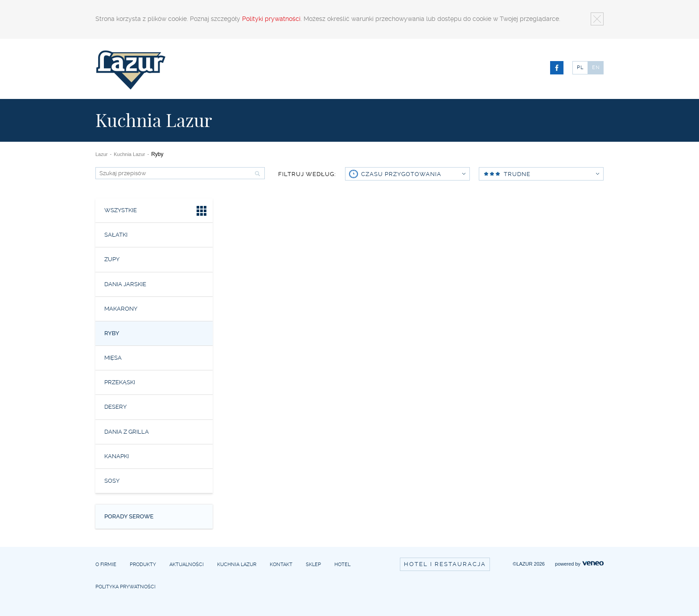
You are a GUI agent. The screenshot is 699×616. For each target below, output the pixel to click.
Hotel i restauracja (445, 564)
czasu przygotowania (413, 174)
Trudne (541, 174)
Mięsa (113, 358)
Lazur (102, 154)
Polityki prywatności (271, 19)
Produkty (143, 565)
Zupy (112, 259)
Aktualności (187, 565)
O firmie (106, 565)
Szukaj (256, 174)
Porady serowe (129, 516)
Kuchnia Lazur (129, 154)
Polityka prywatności (125, 587)
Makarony (121, 309)
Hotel (342, 565)
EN (596, 68)
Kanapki (117, 456)
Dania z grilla (127, 432)
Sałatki (116, 235)
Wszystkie (156, 212)
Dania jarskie (125, 284)
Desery (115, 407)
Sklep (313, 565)
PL (580, 68)
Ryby (112, 333)
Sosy (112, 481)
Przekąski (120, 382)
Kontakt (281, 565)
